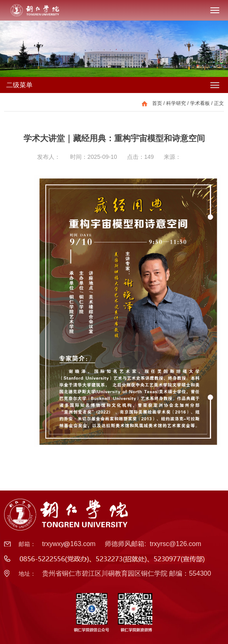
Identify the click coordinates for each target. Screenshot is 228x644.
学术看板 (200, 103)
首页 (157, 103)
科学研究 (176, 103)
